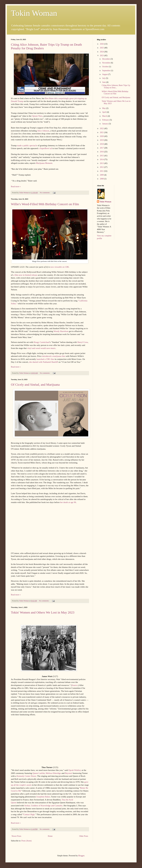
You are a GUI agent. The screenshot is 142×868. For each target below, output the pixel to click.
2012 (102, 167)
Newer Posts (16, 836)
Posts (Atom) (26, 841)
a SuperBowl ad (45, 148)
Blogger (81, 856)
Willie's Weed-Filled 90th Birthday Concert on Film (45, 204)
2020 (102, 136)
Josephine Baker (43, 797)
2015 (102, 156)
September (106, 71)
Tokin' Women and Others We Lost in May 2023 (43, 612)
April (104, 112)
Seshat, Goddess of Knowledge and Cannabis (43, 806)
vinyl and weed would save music (41, 348)
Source (75, 685)
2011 (102, 171)
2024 (102, 52)
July (104, 78)
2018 (102, 144)
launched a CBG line (45, 359)
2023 (102, 56)
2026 (102, 44)
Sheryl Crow (83, 342)
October (105, 67)
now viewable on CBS (60, 267)
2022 (102, 128)
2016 (102, 152)
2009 (102, 175)
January (105, 124)
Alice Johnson (43, 131)
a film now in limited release (25, 275)
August (105, 74)
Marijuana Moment (44, 163)
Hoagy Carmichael (42, 342)
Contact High (29, 814)
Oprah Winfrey (75, 770)
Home (50, 836)
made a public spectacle (27, 145)
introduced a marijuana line (54, 356)
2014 (102, 159)
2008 (102, 179)
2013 (102, 163)
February (106, 120)
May (104, 108)
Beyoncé (69, 773)
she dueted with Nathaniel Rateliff (43, 362)
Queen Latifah (39, 773)
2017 (102, 148)
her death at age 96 (68, 502)
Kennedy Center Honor (26, 776)
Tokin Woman (34, 13)
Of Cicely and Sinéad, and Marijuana (35, 385)
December (106, 59)
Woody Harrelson (61, 331)
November (106, 63)
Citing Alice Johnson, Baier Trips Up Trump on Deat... (116, 86)
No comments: (45, 193)
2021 (102, 132)
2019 (102, 140)
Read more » (16, 187)
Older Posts (84, 836)
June (104, 82)
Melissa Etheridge (53, 773)
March (105, 116)
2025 (102, 48)
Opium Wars (37, 116)
